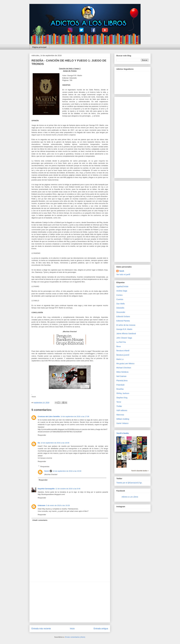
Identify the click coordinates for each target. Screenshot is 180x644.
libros (119, 346)
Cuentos (120, 299)
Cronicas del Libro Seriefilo (49, 416)
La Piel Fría (121, 342)
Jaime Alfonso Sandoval (126, 334)
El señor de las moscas (126, 325)
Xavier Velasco (122, 423)
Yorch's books (123, 433)
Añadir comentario (40, 520)
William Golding (123, 419)
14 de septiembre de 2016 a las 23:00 (67, 471)
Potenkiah (120, 385)
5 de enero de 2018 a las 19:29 (58, 505)
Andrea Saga (122, 291)
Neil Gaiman (121, 376)
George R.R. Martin (124, 329)
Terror (119, 402)
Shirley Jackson (123, 393)
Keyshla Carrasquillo (46, 489)
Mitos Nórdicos (122, 372)
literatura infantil (123, 351)
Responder (42, 435)
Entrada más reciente (41, 629)
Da (39, 443)
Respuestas (45, 466)
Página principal (39, 47)
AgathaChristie (122, 286)
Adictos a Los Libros (130, 497)
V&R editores (122, 410)
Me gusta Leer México (125, 363)
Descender (121, 312)
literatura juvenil (123, 355)
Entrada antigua (101, 629)
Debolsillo (120, 308)
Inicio (72, 629)
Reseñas (120, 389)
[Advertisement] (70, 602)
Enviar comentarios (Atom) (75, 637)
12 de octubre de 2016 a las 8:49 (68, 489)
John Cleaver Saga (124, 338)
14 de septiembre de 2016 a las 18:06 (55, 443)
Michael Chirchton (124, 368)
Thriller (119, 406)
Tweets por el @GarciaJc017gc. (129, 483)
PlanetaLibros (122, 381)
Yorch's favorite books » (140, 471)
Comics (119, 295)
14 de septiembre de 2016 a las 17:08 (75, 416)
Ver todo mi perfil (123, 275)
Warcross (120, 415)
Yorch (47, 471)
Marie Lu (120, 359)
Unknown (42, 505)
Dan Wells (121, 304)
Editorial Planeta (123, 321)
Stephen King (122, 398)
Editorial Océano (123, 316)
